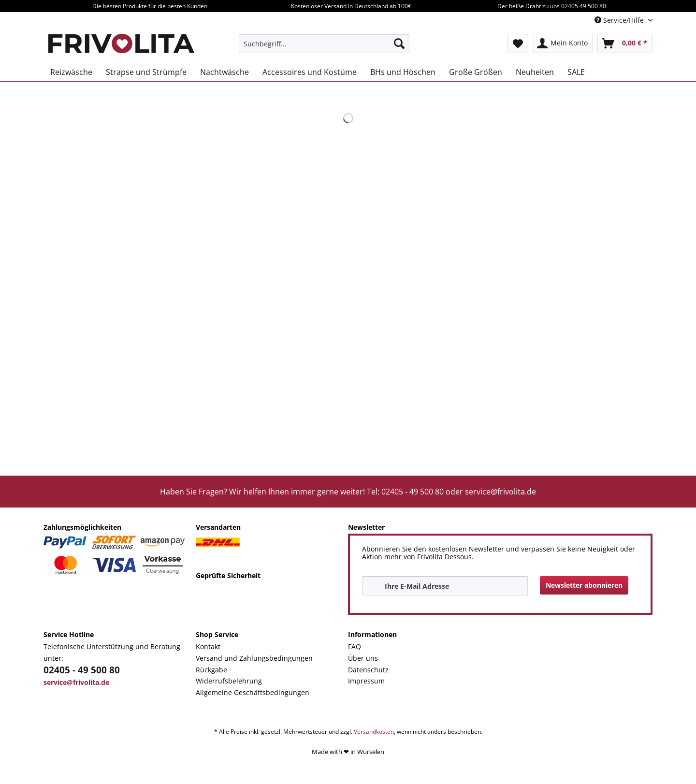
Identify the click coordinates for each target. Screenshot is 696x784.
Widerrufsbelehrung (229, 681)
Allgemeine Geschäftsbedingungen (253, 692)
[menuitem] (324, 44)
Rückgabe (211, 670)
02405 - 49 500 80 (82, 670)
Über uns (363, 658)
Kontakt (208, 646)
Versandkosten (374, 732)
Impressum (366, 681)
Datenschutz (368, 670)
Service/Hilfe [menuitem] (620, 20)
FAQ (355, 646)
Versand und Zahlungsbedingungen (254, 658)
